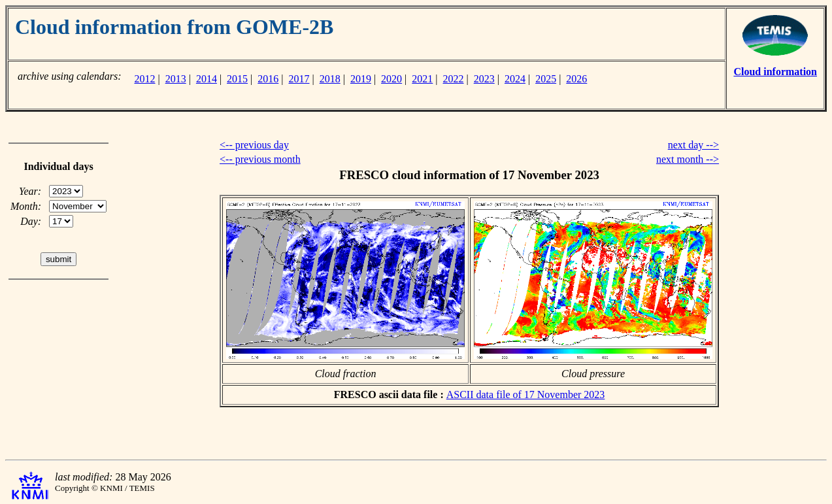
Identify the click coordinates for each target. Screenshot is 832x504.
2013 (176, 79)
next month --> (688, 159)
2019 (361, 79)
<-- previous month (260, 159)
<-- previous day (254, 145)
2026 (576, 79)
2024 (515, 79)
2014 (207, 79)
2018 (330, 79)
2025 (546, 79)
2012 (144, 79)
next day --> (693, 145)
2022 (454, 79)
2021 (422, 79)
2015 (237, 79)
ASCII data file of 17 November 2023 (526, 395)
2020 (391, 79)
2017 (299, 79)
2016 (268, 79)
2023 (484, 79)
